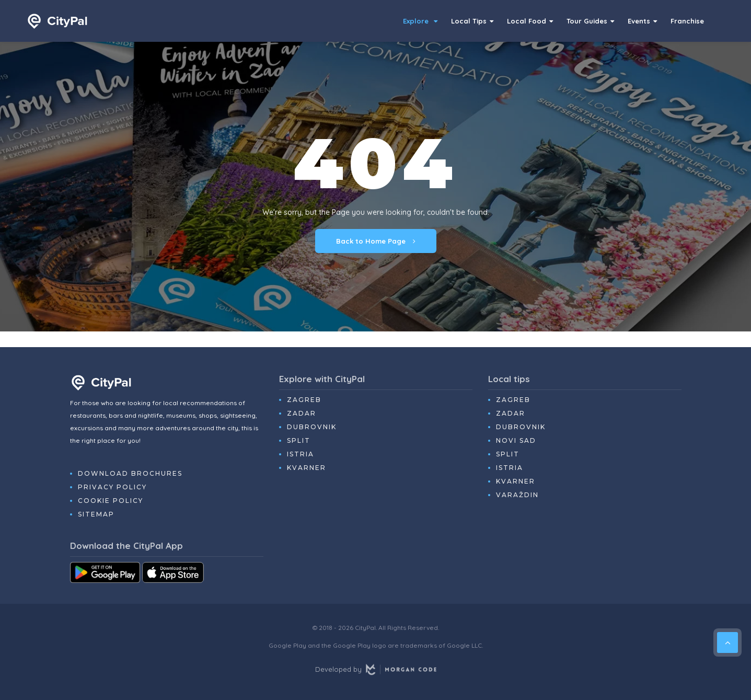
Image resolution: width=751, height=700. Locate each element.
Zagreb (304, 400)
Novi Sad (516, 440)
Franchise (687, 21)
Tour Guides (590, 21)
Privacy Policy (112, 487)
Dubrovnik (312, 427)
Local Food (530, 21)
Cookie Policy (111, 501)
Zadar (302, 413)
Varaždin (517, 495)
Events (642, 21)
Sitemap (96, 514)
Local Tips (472, 21)
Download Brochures (130, 473)
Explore (420, 21)
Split (299, 440)
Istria (301, 454)
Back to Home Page (376, 241)
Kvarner (307, 468)
